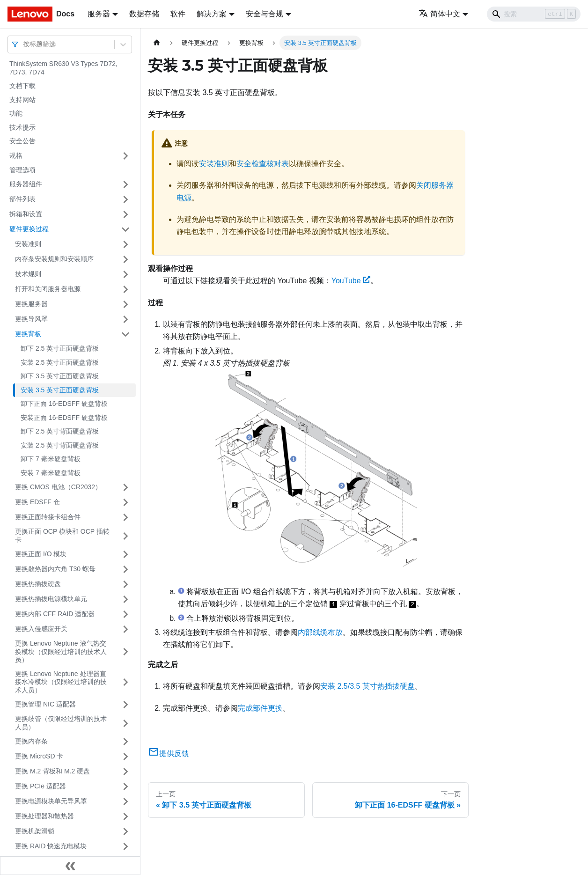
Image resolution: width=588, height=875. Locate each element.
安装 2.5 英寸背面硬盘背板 (60, 445)
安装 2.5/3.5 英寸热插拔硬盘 (367, 686)
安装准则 (28, 244)
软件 (178, 14)
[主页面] (157, 43)
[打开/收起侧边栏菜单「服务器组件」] (125, 184)
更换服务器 (31, 304)
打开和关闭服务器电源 (48, 289)
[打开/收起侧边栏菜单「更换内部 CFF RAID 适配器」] (125, 614)
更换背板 (28, 334)
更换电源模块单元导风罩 (51, 801)
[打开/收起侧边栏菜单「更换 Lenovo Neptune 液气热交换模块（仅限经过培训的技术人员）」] (125, 652)
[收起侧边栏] (70, 866)
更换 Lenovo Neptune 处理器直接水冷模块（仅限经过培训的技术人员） (61, 682)
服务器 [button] (99, 14)
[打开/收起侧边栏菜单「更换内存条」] (125, 742)
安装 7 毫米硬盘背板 (51, 473)
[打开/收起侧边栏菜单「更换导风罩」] (125, 319)
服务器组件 (26, 184)
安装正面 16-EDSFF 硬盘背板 (64, 418)
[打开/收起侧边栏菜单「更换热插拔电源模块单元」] (125, 599)
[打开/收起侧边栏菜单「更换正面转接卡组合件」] (125, 517)
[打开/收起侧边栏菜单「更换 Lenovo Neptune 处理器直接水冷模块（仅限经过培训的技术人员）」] (125, 682)
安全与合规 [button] (265, 14)
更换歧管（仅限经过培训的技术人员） (61, 723)
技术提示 (22, 127)
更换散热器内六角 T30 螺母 (55, 569)
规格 (16, 155)
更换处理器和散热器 (44, 816)
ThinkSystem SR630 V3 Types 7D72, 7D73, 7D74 (63, 68)
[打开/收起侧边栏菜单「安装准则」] (125, 244)
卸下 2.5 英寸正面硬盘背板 (60, 348)
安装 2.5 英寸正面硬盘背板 (60, 362)
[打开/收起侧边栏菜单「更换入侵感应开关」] (125, 629)
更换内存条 (31, 741)
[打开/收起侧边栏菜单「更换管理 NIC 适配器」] (125, 705)
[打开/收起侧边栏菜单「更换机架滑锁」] (125, 831)
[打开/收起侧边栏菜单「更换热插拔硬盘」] (125, 584)
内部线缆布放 (320, 632)
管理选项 (22, 170)
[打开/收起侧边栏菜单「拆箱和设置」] (125, 214)
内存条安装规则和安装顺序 (54, 259)
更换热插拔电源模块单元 (51, 599)
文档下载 (22, 86)
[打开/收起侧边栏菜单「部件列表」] (125, 199)
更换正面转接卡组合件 (48, 517)
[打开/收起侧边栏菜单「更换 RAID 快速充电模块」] (125, 846)
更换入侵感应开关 (41, 629)
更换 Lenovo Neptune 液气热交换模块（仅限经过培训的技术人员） (61, 651)
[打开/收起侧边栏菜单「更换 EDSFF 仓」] (125, 502)
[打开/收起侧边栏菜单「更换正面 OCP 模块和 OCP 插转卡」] (125, 536)
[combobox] (24, 44)
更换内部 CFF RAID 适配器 (55, 614)
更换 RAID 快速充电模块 (51, 846)
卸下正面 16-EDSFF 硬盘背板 (64, 404)
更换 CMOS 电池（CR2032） (58, 487)
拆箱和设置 (26, 214)
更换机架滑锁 (35, 831)
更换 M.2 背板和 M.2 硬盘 (52, 771)
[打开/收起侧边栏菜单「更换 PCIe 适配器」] (125, 787)
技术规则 (28, 274)
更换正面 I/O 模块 (41, 554)
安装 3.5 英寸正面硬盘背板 (60, 390)
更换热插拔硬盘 (38, 584)
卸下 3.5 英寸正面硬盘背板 (60, 376)
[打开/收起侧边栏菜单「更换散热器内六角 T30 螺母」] (125, 569)
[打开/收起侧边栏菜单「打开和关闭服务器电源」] (125, 289)
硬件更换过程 (29, 229)
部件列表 (22, 199)
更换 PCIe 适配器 (40, 786)
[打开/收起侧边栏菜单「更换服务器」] (125, 304)
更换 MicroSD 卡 (39, 756)
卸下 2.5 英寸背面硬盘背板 (60, 431)
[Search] (534, 14)
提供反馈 (169, 754)
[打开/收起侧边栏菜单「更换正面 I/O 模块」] (125, 554)
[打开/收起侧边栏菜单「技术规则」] (125, 274)
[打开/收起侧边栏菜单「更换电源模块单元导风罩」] (125, 801)
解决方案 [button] (212, 14)
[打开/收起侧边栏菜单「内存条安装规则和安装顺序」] (125, 259)
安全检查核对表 (263, 164)
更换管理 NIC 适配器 (45, 704)
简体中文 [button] (439, 14)
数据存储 (144, 14)
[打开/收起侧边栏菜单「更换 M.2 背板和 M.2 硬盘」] (125, 772)
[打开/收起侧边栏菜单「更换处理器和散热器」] (125, 816)
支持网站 (22, 100)
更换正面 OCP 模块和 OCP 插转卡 (62, 536)
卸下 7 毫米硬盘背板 (51, 459)
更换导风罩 (31, 319)
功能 (16, 113)
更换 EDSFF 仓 (37, 502)
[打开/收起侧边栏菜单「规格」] (125, 156)
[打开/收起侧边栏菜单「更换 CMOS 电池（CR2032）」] (125, 487)
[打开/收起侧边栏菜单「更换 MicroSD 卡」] (125, 757)
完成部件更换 (260, 708)
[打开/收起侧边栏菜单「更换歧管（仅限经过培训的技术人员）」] (125, 723)
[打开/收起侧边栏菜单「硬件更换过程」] (125, 229)
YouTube (351, 281)
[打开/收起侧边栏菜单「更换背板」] (125, 334)
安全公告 (22, 141)
